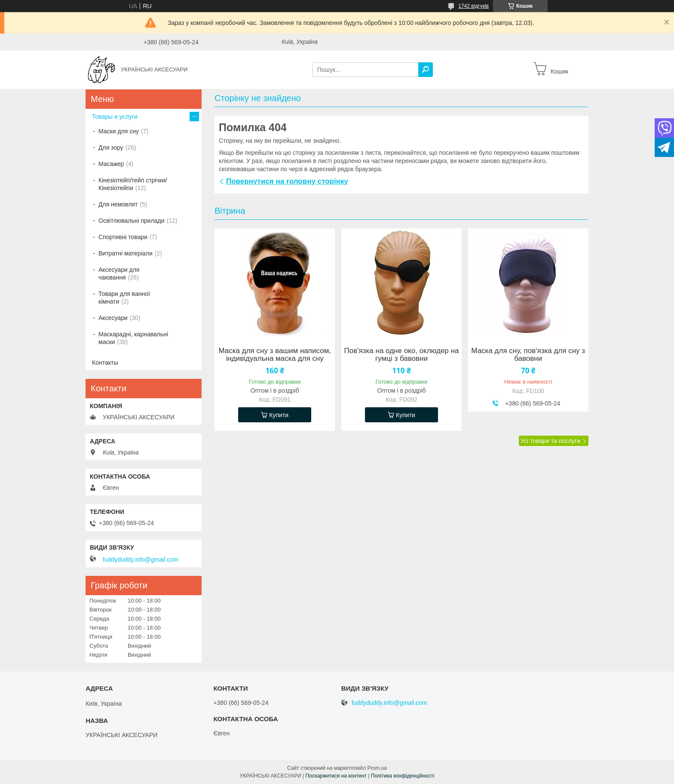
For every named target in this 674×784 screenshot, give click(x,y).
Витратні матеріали (126, 253)
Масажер (111, 164)
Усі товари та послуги (550, 441)
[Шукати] (426, 70)
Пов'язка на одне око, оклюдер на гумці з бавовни (402, 355)
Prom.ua (377, 768)
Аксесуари (113, 318)
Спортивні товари (123, 237)
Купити (279, 415)
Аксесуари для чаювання (119, 274)
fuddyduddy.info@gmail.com (141, 560)
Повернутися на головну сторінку (287, 181)
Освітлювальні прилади (132, 221)
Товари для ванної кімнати (124, 298)
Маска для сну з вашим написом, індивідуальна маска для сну (275, 355)
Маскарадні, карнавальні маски (133, 338)
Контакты (105, 363)
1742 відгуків (473, 6)
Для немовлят (118, 204)
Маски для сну (119, 131)
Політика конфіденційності (403, 776)
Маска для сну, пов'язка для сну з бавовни (528, 355)
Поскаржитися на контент (336, 776)
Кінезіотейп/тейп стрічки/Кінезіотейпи (133, 184)
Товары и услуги (115, 117)
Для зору (111, 148)
